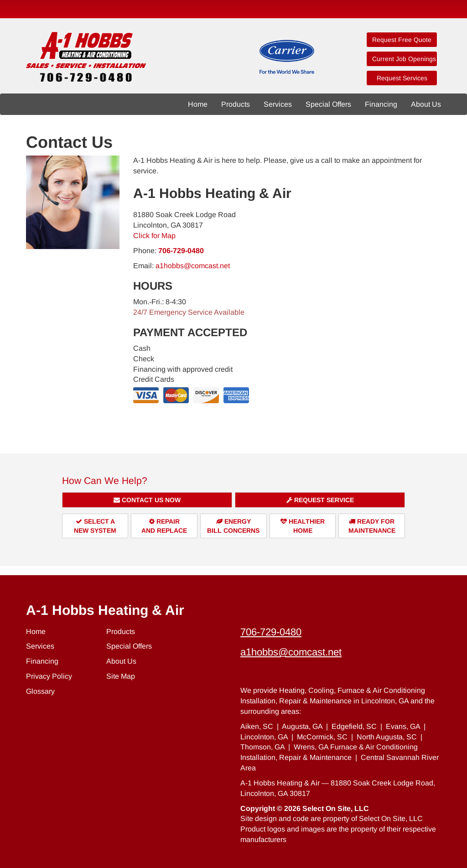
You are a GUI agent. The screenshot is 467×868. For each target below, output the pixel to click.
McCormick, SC (322, 737)
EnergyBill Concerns (233, 526)
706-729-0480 (181, 251)
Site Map (121, 676)
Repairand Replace (164, 526)
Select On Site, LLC (336, 808)
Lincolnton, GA (264, 737)
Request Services (402, 78)
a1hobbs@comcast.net (193, 266)
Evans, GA (403, 726)
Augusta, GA (302, 726)
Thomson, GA (262, 747)
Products (236, 104)
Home (198, 104)
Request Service (320, 500)
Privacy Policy (49, 676)
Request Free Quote (402, 40)
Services (278, 104)
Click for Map (154, 236)
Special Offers (328, 104)
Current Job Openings (404, 59)
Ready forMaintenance (372, 526)
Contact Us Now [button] (147, 500)
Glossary (40, 691)
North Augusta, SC (387, 737)
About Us (426, 104)
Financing (381, 104)
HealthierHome (303, 526)
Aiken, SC (257, 726)
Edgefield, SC (354, 726)
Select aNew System (95, 526)
